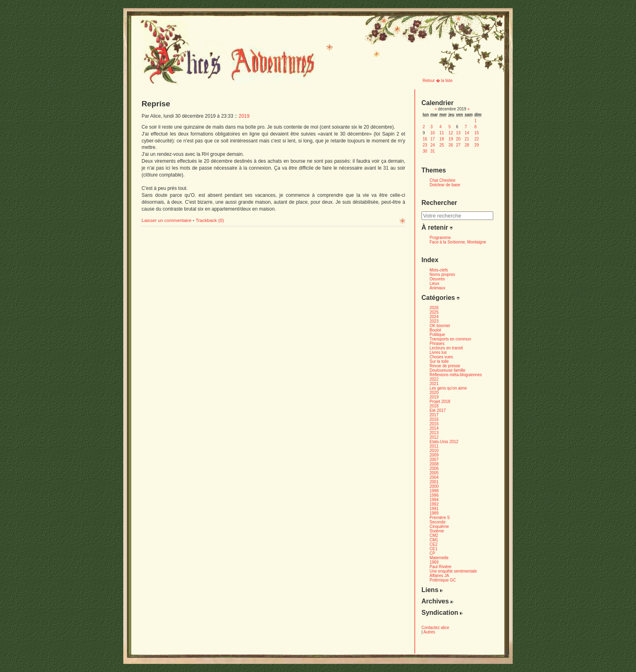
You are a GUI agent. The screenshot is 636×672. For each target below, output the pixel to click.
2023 (434, 321)
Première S (440, 518)
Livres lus (438, 352)
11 (442, 133)
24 (433, 145)
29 (476, 145)
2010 (434, 451)
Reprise (156, 104)
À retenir (437, 227)
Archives (437, 601)
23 (425, 145)
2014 (434, 428)
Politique (437, 335)
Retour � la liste (438, 81)
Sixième (437, 531)
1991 (434, 509)
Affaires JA (439, 576)
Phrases (437, 344)
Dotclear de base (445, 185)
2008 (434, 464)
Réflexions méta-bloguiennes (456, 375)
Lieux (434, 283)
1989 (434, 513)
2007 (434, 460)
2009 (434, 455)
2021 (434, 384)
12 (451, 133)
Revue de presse (445, 366)
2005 (434, 473)
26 (451, 145)
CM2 (434, 535)
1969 (434, 562)
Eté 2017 (438, 410)
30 (425, 151)
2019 (244, 116)
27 (458, 145)
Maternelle (439, 558)
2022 (434, 379)
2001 (434, 482)
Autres (429, 632)
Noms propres (442, 275)
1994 (434, 500)
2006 (434, 468)
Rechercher (439, 203)
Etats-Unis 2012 (444, 442)
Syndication (442, 613)
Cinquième (439, 527)
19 (451, 139)
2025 (434, 312)
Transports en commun (450, 339)
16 (425, 139)
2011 (434, 446)
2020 (434, 393)
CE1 (433, 549)
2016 (434, 419)
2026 (434, 308)
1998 (434, 491)
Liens (432, 590)
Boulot (435, 330)
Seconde (437, 522)
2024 (434, 317)
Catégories (440, 298)
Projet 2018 (440, 402)
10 (433, 133)
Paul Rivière (440, 567)
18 (442, 139)
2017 (434, 415)
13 (458, 133)
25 (442, 145)
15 (476, 133)
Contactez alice (435, 628)
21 (467, 139)
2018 (434, 406)
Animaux (437, 288)
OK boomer (440, 326)
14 (467, 133)
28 (467, 145)
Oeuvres (437, 279)
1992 (434, 504)
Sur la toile (439, 361)
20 (458, 139)
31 (433, 151)
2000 (434, 486)
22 (476, 139)
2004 (434, 477)
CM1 (434, 540)
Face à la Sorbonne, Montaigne (458, 242)
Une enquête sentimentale (453, 571)
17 (433, 139)
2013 (434, 433)
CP (432, 553)
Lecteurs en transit (446, 348)
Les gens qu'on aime (448, 388)
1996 (434, 495)
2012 (434, 437)
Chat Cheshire (443, 180)
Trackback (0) (210, 220)
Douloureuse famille (447, 370)
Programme (440, 238)
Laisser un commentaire (167, 220)
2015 (434, 424)
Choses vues (441, 357)
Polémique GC (443, 580)
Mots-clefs (439, 270)
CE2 (433, 544)
